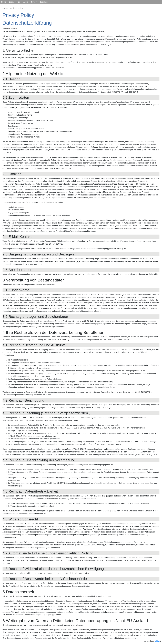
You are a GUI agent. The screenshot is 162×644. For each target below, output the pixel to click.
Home (4, 2)
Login (11, 2)
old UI (158, 641)
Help (19, 2)
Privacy (34, 2)
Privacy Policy (17, 8)
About (26, 2)
